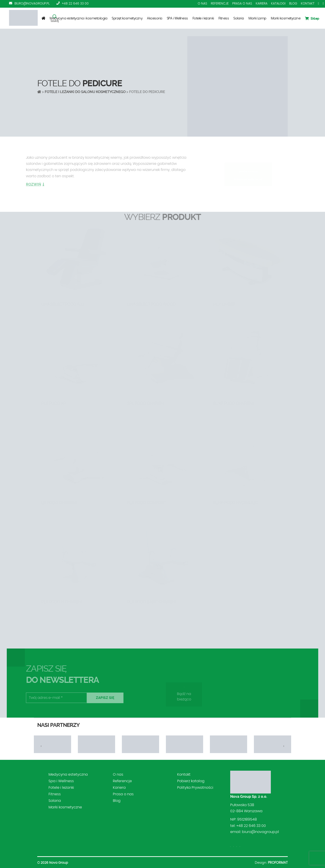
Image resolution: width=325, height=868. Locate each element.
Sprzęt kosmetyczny (127, 18)
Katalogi (278, 4)
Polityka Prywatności (195, 788)
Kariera (262, 4)
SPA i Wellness (177, 18)
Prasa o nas (242, 4)
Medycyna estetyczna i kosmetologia (78, 18)
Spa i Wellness (61, 781)
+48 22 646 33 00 (75, 4)
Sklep (312, 19)
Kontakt (308, 4)
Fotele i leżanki (203, 18)
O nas (202, 4)
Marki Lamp (257, 18)
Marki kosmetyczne (286, 18)
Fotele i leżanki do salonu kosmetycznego (85, 92)
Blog (293, 4)
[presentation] (41, 746)
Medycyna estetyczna (68, 775)
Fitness (224, 18)
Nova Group (59, 863)
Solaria (239, 18)
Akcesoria (155, 18)
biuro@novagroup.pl (32, 4)
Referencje (220, 4)
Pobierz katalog (191, 781)
